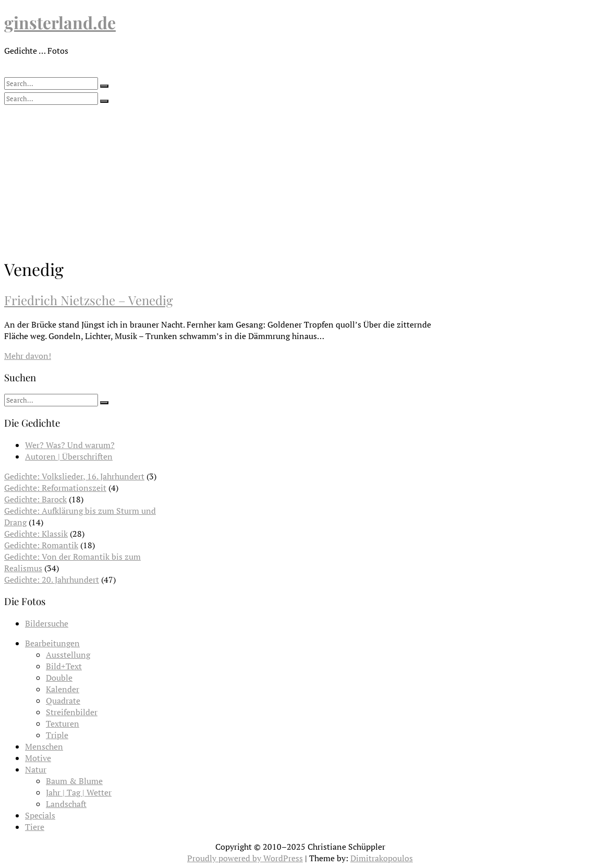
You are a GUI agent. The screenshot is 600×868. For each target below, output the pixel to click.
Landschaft (66, 804)
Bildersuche (47, 623)
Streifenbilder (72, 712)
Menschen (44, 746)
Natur (36, 769)
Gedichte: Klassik (36, 534)
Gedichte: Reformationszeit (55, 488)
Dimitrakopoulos (382, 858)
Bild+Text (64, 666)
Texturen (63, 724)
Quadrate (63, 701)
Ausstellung (68, 655)
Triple (57, 735)
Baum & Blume (74, 781)
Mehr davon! (28, 356)
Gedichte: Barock (35, 499)
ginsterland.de (60, 22)
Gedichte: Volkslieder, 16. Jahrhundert (74, 476)
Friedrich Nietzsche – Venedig (89, 300)
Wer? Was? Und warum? (70, 445)
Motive (38, 758)
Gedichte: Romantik (41, 545)
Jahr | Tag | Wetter (79, 792)
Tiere (35, 827)
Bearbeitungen (52, 643)
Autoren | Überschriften (69, 456)
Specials (40, 815)
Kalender (63, 689)
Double (59, 678)
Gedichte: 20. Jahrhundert (52, 580)
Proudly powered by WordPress (245, 858)
